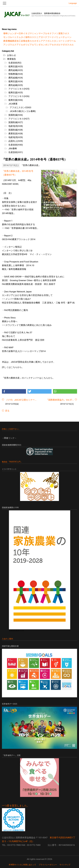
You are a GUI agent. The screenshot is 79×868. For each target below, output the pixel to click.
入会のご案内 (7, 639)
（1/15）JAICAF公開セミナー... (21, 400)
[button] (14, 391)
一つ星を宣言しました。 (16, 806)
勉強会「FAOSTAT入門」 (12, 462)
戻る (7, 411)
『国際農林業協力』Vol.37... (60, 400)
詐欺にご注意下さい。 (11, 429)
